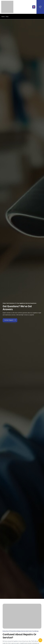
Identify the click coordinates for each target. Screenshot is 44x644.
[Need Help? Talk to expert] (40, 7)
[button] (34, 7)
